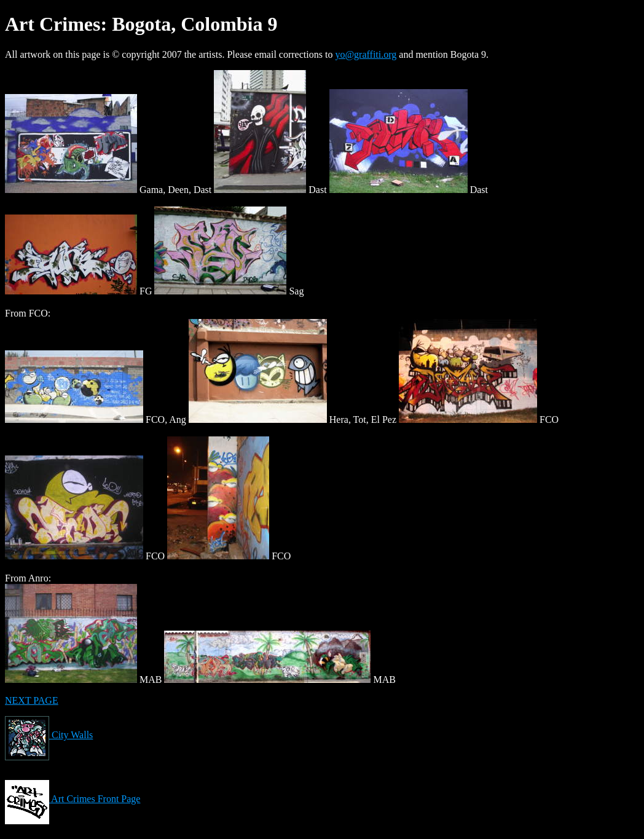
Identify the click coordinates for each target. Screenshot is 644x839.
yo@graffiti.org (366, 54)
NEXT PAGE (32, 700)
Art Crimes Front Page (73, 799)
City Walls (49, 735)
